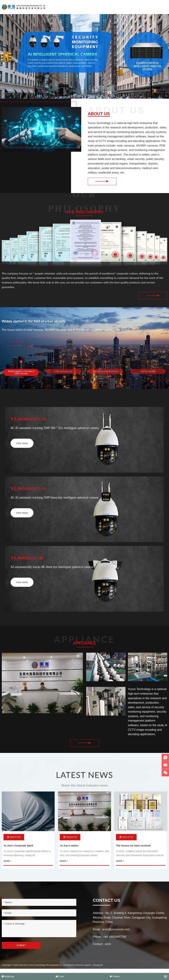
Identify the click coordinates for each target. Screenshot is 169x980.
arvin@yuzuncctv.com (116, 934)
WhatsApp (8, 976)
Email (60, 976)
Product (115, 976)
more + (8, 865)
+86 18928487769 (115, 941)
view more (22, 445)
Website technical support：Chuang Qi (84, 969)
